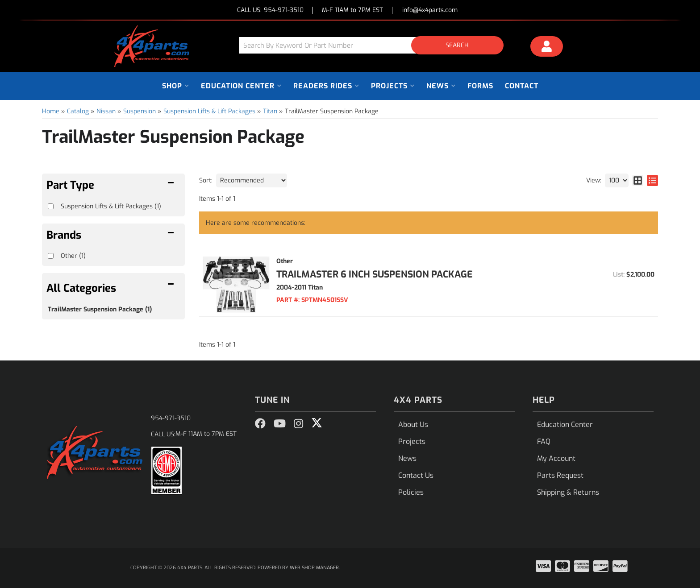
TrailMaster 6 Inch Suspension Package (375, 274)
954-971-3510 (171, 418)
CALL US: (270, 10)
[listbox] (252, 180)
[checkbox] (51, 256)
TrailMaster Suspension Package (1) (100, 309)
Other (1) (73, 256)
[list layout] (652, 180)
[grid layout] (638, 180)
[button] (375, 45)
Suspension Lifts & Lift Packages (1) (111, 206)
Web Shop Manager (314, 568)
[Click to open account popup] (547, 48)
